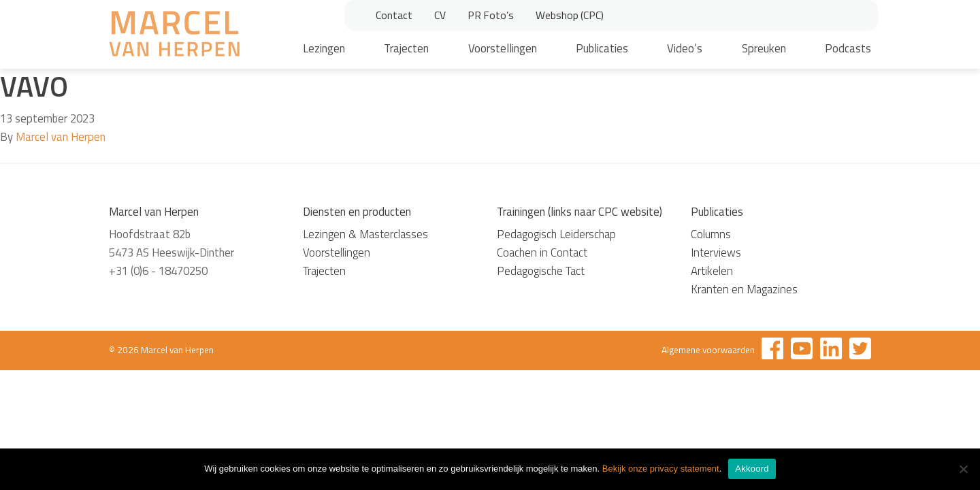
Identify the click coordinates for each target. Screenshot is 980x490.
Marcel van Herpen (61, 137)
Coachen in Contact (542, 252)
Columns (711, 234)
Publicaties (602, 48)
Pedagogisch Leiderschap (556, 234)
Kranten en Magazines (744, 289)
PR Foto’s (491, 15)
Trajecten (406, 48)
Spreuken (764, 48)
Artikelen (712, 271)
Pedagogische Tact (541, 271)
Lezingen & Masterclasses (365, 234)
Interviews (716, 252)
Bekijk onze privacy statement (661, 469)
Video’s (685, 48)
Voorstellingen (503, 48)
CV (440, 15)
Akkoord (752, 469)
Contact (394, 15)
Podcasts (848, 48)
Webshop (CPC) (570, 15)
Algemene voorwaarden (708, 350)
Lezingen (324, 48)
